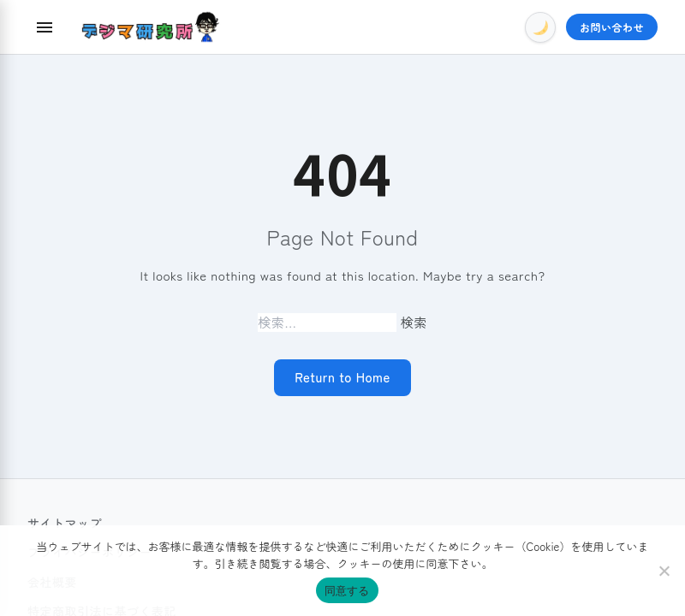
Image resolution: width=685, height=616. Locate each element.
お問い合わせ (612, 27)
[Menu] (45, 27)
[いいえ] (664, 571)
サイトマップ (65, 523)
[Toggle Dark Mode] (540, 27)
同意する (347, 591)
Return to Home (342, 377)
